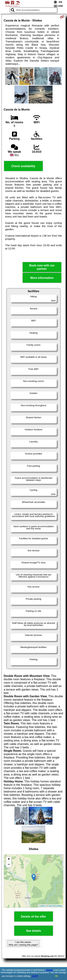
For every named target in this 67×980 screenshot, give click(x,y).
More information (42, 278)
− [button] (9, 865)
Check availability (23, 166)
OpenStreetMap (55, 906)
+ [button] (9, 859)
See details (34, 931)
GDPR (35, 976)
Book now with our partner (42, 267)
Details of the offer (33, 917)
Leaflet (42, 906)
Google (49, 970)
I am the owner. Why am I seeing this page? (23, 943)
